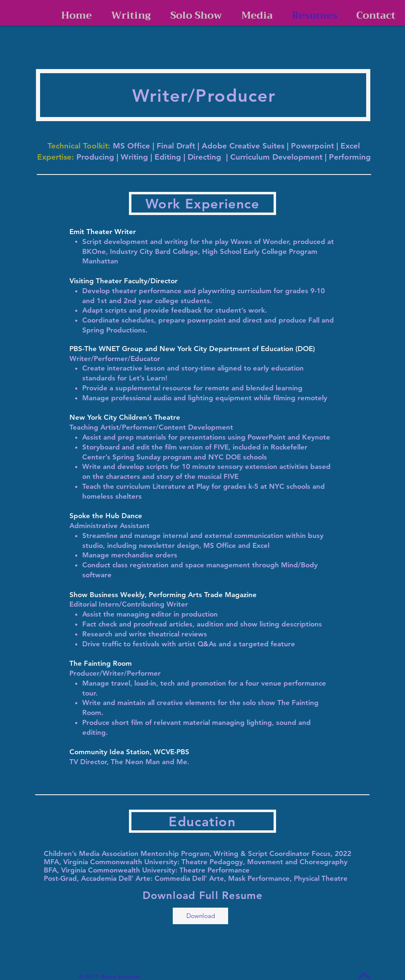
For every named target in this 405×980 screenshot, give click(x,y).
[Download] (200, 916)
